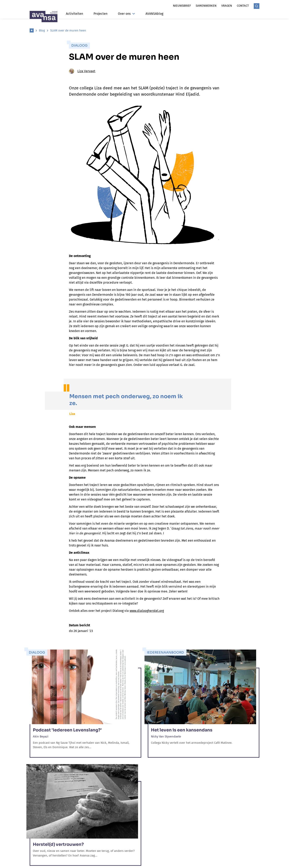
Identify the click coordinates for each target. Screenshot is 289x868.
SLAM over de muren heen (68, 30)
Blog (42, 30)
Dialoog (79, 45)
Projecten (100, 14)
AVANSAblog (154, 14)
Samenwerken (206, 6)
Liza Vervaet (82, 71)
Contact (243, 6)
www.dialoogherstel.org (147, 611)
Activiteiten (74, 14)
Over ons (126, 14)
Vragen (227, 6)
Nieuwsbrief (182, 6)
